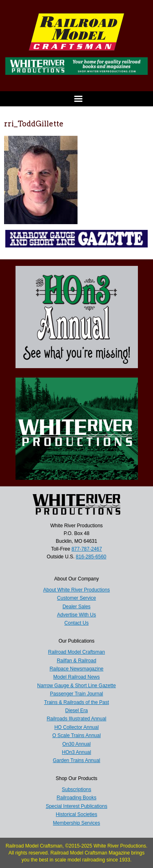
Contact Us (76, 623)
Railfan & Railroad (76, 661)
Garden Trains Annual (76, 760)
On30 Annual (76, 744)
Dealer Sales (76, 607)
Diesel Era (76, 711)
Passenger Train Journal (76, 694)
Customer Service (76, 598)
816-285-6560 (91, 557)
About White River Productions (76, 590)
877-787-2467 (87, 549)
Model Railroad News (76, 677)
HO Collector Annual (76, 727)
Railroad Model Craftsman (76, 652)
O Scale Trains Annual (76, 735)
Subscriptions (76, 789)
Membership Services (76, 823)
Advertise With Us (76, 615)
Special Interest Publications (76, 806)
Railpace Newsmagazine (76, 669)
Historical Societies (76, 814)
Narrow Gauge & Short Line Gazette (76, 686)
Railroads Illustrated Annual (76, 719)
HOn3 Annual (76, 752)
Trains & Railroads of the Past (76, 702)
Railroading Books (76, 798)
